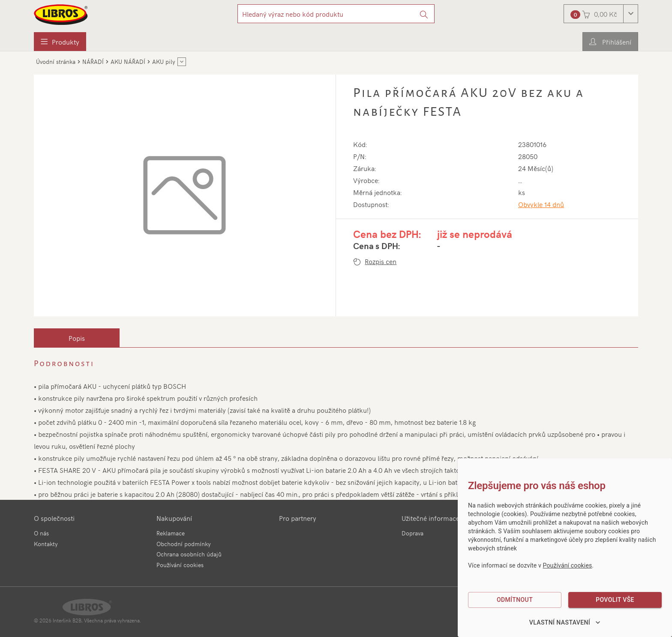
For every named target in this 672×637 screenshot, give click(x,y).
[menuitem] (60, 42)
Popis (77, 338)
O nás (41, 533)
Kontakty (46, 544)
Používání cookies (180, 565)
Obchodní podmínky (184, 544)
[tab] (77, 338)
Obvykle (541, 204)
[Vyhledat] (424, 14)
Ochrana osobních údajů (189, 554)
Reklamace (171, 533)
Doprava (412, 533)
